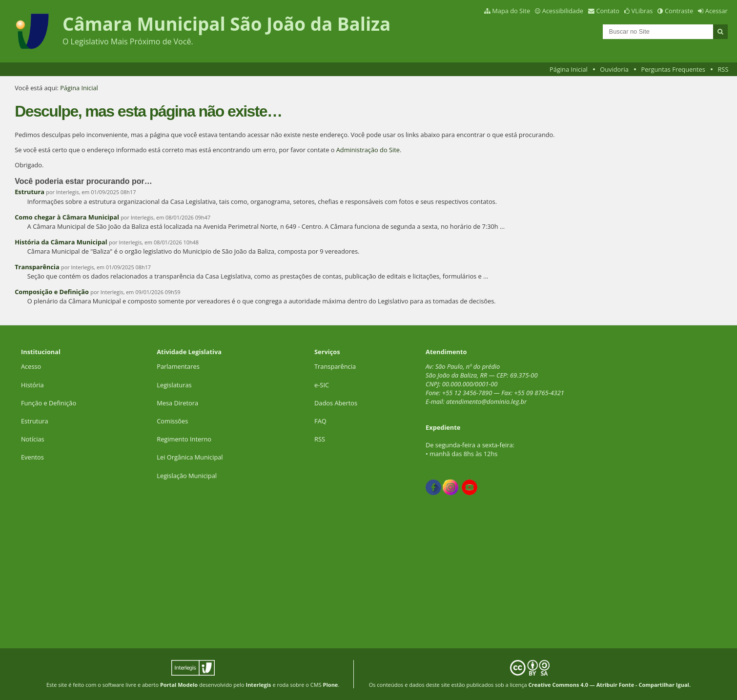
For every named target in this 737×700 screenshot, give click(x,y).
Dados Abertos (336, 403)
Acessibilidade (563, 11)
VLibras (642, 11)
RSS (723, 69)
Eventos (32, 457)
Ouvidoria (614, 69)
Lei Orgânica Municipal (190, 457)
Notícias (33, 439)
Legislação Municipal (187, 476)
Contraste (679, 11)
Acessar (717, 11)
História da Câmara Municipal (62, 242)
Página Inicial (569, 69)
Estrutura (30, 192)
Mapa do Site (511, 11)
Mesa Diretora (177, 403)
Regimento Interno (184, 439)
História (32, 385)
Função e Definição (49, 403)
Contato (608, 11)
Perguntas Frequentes (673, 69)
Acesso (31, 366)
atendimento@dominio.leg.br (486, 401)
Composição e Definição (52, 292)
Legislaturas (174, 385)
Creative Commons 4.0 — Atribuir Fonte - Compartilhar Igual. (610, 685)
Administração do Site (368, 150)
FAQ (320, 421)
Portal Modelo (179, 685)
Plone (331, 685)
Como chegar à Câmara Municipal (67, 217)
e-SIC (322, 385)
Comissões (172, 421)
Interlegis (259, 685)
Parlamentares (178, 366)
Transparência (37, 267)
